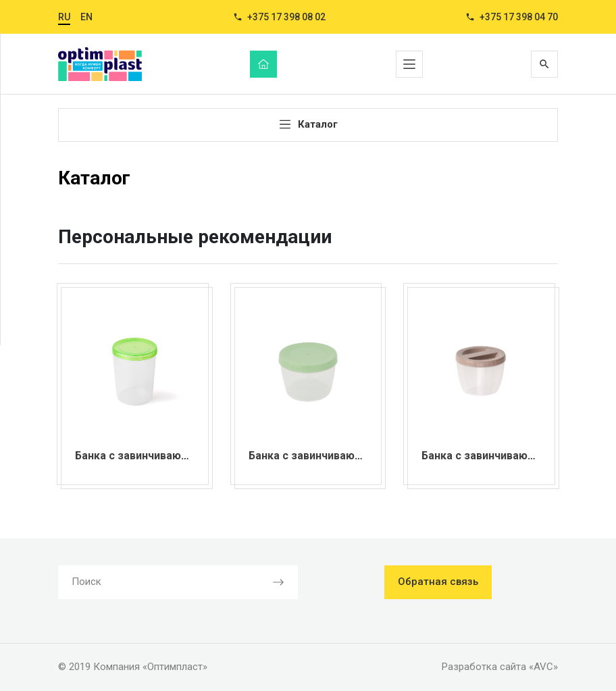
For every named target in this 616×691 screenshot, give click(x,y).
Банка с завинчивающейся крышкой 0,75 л (361, 456)
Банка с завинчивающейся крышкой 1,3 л (185, 456)
